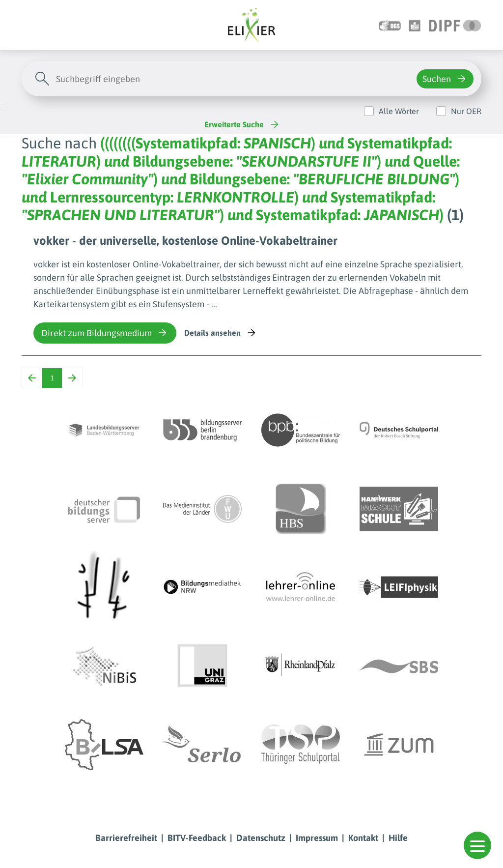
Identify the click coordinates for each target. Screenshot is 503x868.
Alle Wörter (399, 111)
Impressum (317, 838)
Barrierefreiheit (126, 838)
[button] (477, 845)
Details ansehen (221, 333)
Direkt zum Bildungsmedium (105, 333)
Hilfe (398, 838)
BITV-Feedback (197, 838)
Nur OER (466, 111)
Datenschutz (261, 838)
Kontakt (363, 838)
